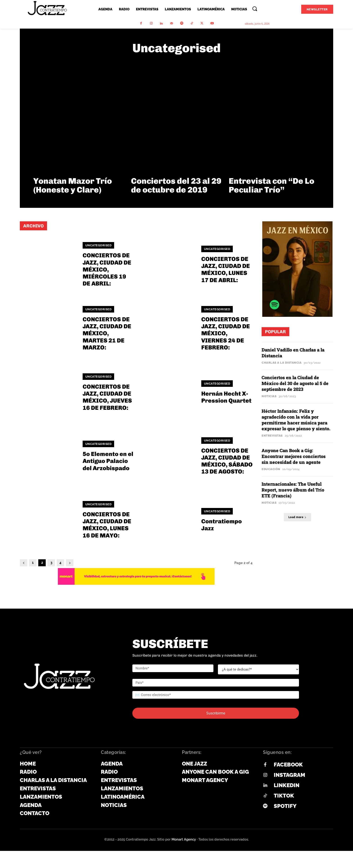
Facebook (288, 765)
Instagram (290, 775)
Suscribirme (216, 713)
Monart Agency (184, 839)
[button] (255, 9)
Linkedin (287, 785)
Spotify (285, 806)
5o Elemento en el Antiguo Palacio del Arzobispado (108, 461)
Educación (271, 469)
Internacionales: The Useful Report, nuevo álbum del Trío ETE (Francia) (293, 490)
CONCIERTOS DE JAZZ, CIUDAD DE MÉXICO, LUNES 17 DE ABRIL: (226, 270)
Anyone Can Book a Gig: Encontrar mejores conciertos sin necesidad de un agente (294, 456)
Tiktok (284, 796)
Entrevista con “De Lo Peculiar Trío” (272, 185)
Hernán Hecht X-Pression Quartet (226, 397)
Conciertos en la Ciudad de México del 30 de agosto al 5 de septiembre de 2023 (295, 383)
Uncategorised (98, 245)
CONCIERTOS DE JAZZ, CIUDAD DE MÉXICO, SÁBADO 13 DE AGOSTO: (227, 461)
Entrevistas (272, 436)
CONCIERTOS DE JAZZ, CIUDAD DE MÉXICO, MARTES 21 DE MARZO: (107, 333)
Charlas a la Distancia (282, 363)
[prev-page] (24, 563)
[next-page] (70, 563)
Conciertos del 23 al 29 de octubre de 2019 (176, 185)
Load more (298, 517)
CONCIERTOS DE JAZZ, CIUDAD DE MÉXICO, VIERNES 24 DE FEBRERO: (226, 333)
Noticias (269, 396)
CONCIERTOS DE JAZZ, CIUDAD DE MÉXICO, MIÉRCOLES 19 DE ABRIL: (107, 270)
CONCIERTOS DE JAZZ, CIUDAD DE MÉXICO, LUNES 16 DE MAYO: (107, 525)
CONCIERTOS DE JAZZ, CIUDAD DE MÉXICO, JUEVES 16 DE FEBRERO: (107, 397)
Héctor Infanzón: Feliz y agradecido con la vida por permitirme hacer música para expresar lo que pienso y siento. (296, 420)
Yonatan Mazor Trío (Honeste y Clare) (73, 185)
